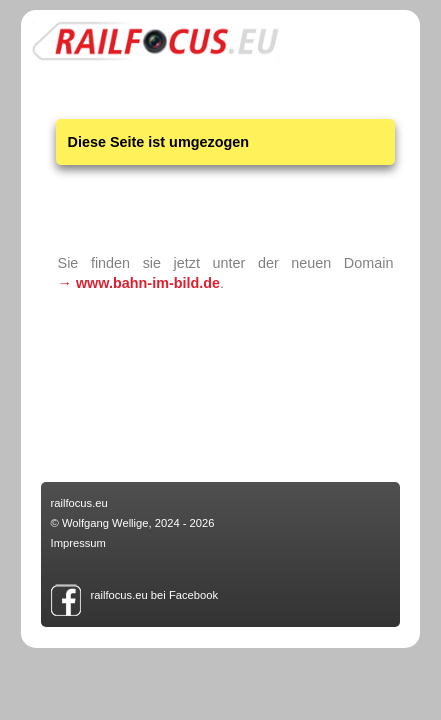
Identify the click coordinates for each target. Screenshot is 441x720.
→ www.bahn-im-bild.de (139, 283)
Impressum (78, 543)
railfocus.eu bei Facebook (155, 595)
